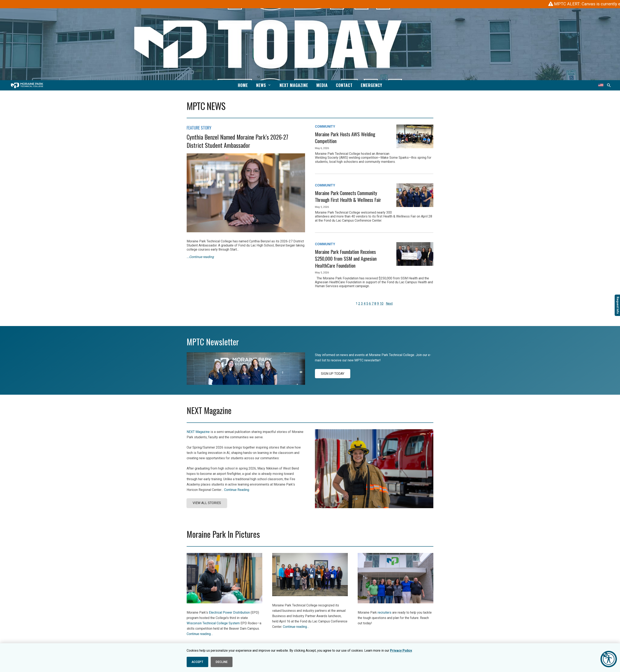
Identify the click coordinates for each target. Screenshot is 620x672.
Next (389, 304)
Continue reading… (200, 634)
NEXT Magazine (198, 432)
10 (382, 304)
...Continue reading (200, 257)
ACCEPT (197, 662)
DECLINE (222, 662)
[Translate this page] (601, 85)
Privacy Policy (401, 651)
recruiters (385, 612)
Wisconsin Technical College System (213, 623)
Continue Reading (237, 490)
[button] (269, 85)
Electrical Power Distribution (229, 612)
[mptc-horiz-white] (27, 85)
